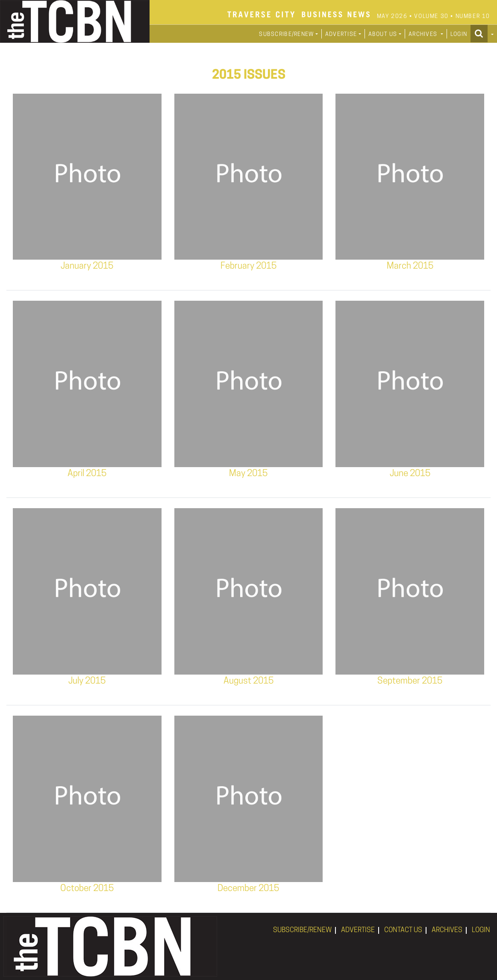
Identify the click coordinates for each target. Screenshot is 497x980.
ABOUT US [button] (383, 34)
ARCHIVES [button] (424, 34)
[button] (482, 33)
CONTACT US (403, 930)
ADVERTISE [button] (341, 34)
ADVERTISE (358, 930)
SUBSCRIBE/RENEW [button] (286, 34)
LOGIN (459, 34)
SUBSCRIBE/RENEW (302, 930)
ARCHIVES (447, 930)
